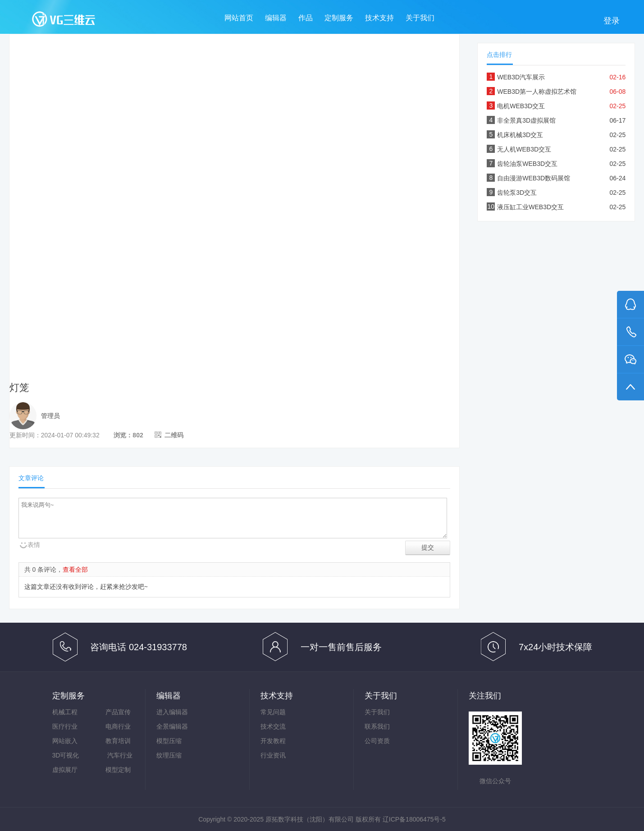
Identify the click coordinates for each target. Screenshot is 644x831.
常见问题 (273, 712)
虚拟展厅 (65, 770)
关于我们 (420, 18)
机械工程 (65, 712)
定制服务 (339, 18)
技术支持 (379, 18)
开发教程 (273, 741)
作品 (306, 18)
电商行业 (118, 726)
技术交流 (273, 726)
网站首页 (239, 18)
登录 (612, 21)
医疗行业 (65, 726)
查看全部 (75, 569)
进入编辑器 (172, 712)
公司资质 (377, 741)
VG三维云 (73, 21)
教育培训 (118, 741)
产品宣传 (118, 712)
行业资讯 (273, 755)
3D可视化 (66, 755)
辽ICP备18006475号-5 (414, 819)
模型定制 (118, 770)
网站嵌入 (65, 741)
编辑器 (276, 18)
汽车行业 (120, 755)
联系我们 (377, 726)
